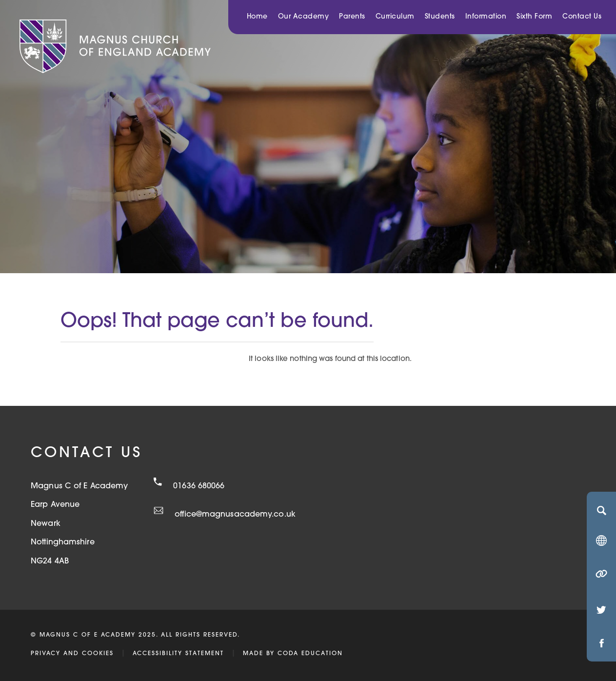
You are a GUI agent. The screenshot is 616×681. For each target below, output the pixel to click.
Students (440, 17)
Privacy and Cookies (72, 654)
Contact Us (582, 17)
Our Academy (304, 17)
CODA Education (310, 654)
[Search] (601, 510)
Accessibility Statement (178, 654)
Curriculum (395, 17)
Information (486, 17)
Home (257, 17)
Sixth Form (534, 17)
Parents (352, 17)
